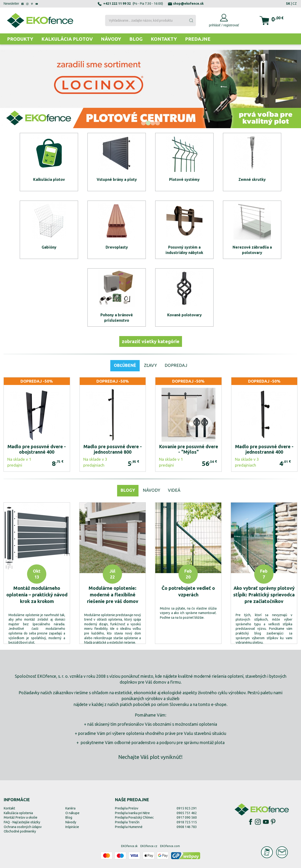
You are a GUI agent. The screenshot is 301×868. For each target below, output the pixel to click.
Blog (136, 39)
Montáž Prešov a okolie (21, 817)
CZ (295, 4)
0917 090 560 (187, 817)
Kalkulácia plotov (67, 39)
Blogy (128, 490)
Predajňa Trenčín (127, 822)
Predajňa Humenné (129, 827)
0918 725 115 (187, 822)
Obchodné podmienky (20, 831)
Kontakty (164, 39)
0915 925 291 (187, 808)
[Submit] (191, 20)
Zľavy (150, 365)
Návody (111, 39)
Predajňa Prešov (127, 808)
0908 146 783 (187, 827)
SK (288, 4)
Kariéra (70, 808)
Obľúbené (125, 365)
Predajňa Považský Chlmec (134, 817)
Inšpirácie (72, 827)
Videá (174, 490)
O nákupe (72, 813)
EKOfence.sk (129, 846)
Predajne (198, 39)
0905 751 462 (187, 813)
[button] (143, 123)
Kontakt (9, 808)
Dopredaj (176, 365)
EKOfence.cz (149, 846)
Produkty (20, 39)
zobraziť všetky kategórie (151, 341)
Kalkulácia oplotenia (18, 813)
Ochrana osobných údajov (23, 827)
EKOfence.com (170, 846)
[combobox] (151, 20)
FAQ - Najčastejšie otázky (22, 822)
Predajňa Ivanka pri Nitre (132, 813)
